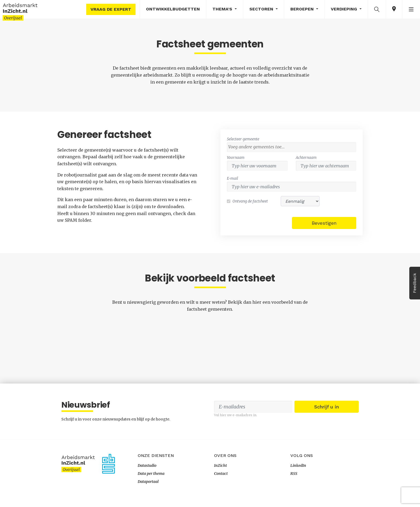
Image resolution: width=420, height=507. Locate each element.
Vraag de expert (111, 9)
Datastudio (147, 465)
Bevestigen (324, 223)
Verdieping (345, 9)
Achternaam (306, 157)
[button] (377, 9)
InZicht (220, 465)
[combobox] (292, 147)
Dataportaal (148, 482)
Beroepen (303, 9)
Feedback (415, 283)
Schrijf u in (327, 407)
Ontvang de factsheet (250, 201)
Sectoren (262, 9)
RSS (294, 474)
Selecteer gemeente (243, 139)
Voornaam (236, 157)
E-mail (232, 178)
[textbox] (293, 147)
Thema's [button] (223, 9)
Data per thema (151, 474)
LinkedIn (298, 465)
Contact (221, 474)
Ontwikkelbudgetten (173, 9)
